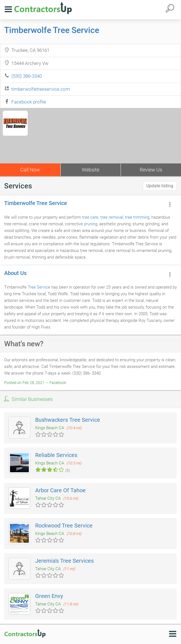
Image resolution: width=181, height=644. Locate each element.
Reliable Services (56, 455)
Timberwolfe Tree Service (52, 30)
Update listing (160, 186)
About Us (15, 273)
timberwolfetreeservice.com (41, 89)
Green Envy (49, 596)
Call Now (30, 170)
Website (90, 170)
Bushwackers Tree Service (68, 420)
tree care (90, 217)
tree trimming (137, 217)
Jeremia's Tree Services (64, 561)
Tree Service (39, 287)
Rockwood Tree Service (64, 526)
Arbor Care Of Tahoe (60, 490)
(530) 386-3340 (27, 76)
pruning (91, 224)
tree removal (112, 217)
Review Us (151, 170)
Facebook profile (29, 102)
